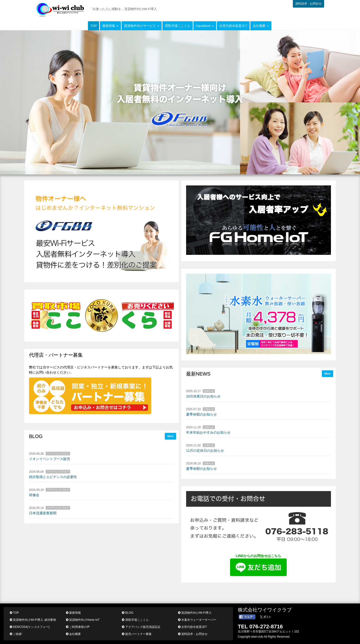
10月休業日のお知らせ (203, 396)
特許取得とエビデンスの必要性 (53, 477)
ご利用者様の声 (78, 627)
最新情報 (73, 613)
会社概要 (73, 634)
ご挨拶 (16, 634)
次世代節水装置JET (233, 26)
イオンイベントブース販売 (50, 459)
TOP (94, 26)
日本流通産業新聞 (43, 513)
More (327, 374)
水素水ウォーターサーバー (197, 620)
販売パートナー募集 (137, 634)
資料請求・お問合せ (308, 4)
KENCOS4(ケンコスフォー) (30, 627)
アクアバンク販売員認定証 (141, 627)
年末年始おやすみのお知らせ (208, 432)
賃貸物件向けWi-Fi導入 (195, 613)
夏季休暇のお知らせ (201, 414)
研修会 (34, 495)
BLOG (128, 613)
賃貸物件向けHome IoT (83, 620)
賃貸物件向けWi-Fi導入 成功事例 (33, 620)
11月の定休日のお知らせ (205, 451)
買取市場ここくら (178, 26)
